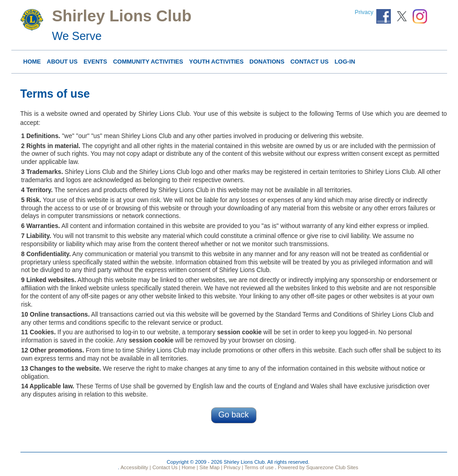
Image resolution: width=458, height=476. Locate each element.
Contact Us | (166, 467)
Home (32, 62)
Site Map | (210, 467)
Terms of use (259, 467)
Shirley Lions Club (122, 16)
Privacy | (233, 467)
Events (95, 62)
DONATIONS (267, 62)
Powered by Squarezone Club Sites (318, 467)
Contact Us (310, 62)
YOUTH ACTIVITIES (216, 62)
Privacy (364, 12)
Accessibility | (135, 467)
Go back (234, 415)
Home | (189, 467)
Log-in (345, 62)
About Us (62, 62)
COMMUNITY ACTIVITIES (148, 62)
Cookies (42, 332)
